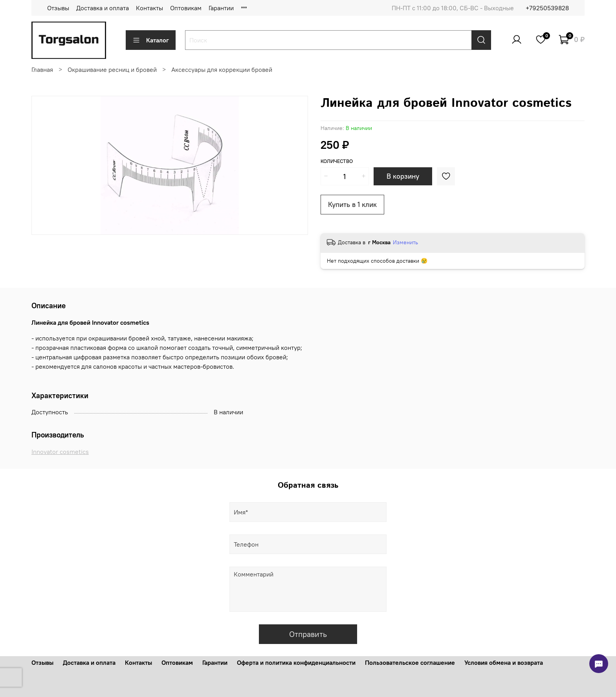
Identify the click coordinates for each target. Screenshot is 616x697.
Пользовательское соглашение (410, 662)
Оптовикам (186, 8)
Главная (42, 70)
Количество (337, 161)
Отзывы (58, 8)
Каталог (151, 40)
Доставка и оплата (103, 8)
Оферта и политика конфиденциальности (296, 662)
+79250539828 (547, 8)
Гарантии (221, 8)
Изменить (405, 242)
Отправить (308, 634)
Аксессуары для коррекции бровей (222, 70)
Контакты (149, 8)
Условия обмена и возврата (504, 662)
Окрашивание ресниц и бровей (112, 70)
